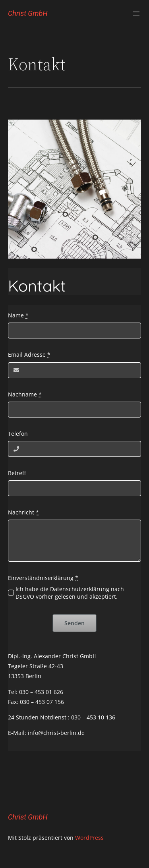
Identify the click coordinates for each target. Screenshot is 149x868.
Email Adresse (29, 355)
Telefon (18, 434)
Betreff (17, 473)
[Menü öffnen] (136, 14)
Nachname (25, 394)
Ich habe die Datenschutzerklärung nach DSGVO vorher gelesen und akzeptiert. (70, 593)
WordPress (89, 838)
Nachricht (23, 512)
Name (18, 315)
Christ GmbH (28, 13)
